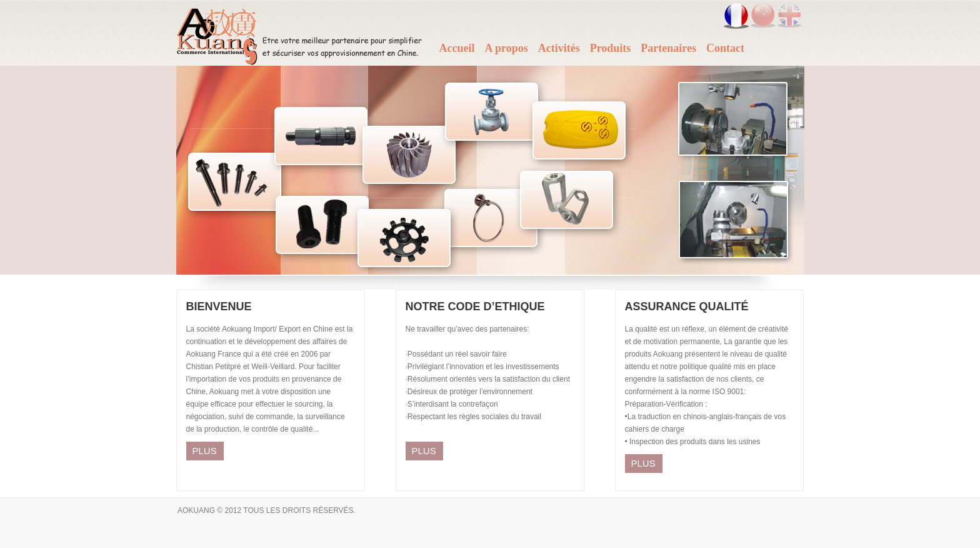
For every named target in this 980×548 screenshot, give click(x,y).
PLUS (205, 451)
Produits (611, 48)
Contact (725, 48)
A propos (506, 48)
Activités (559, 48)
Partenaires (668, 48)
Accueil (457, 48)
